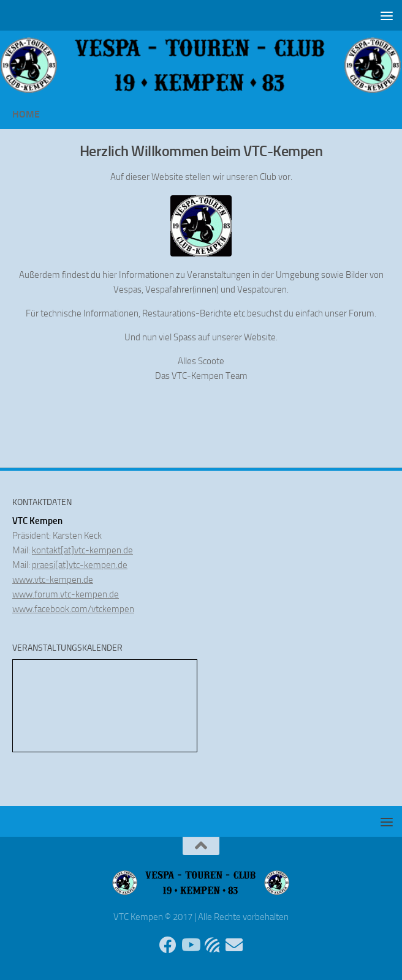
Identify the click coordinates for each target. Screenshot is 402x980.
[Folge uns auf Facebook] (168, 945)
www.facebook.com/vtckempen (73, 609)
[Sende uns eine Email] (234, 945)
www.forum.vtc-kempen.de (66, 594)
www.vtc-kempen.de (53, 580)
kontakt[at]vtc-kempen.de (82, 550)
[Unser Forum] (212, 945)
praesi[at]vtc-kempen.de (80, 565)
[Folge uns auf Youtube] (190, 945)
